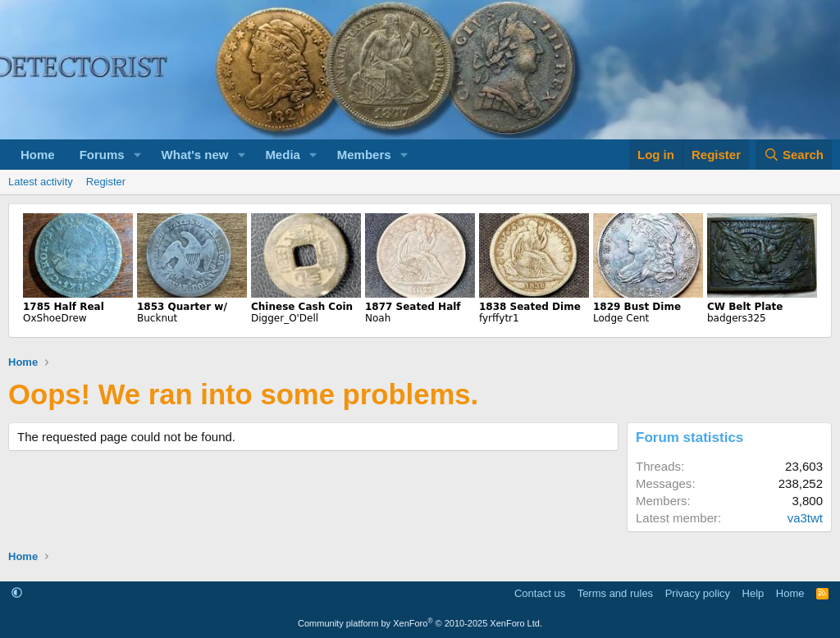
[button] (138, 155)
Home (38, 155)
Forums (102, 155)
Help (753, 593)
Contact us (540, 593)
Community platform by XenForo (420, 623)
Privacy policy (698, 593)
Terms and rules (615, 593)
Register (106, 182)
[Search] (794, 155)
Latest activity (41, 182)
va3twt (805, 518)
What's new (195, 155)
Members (364, 155)
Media (283, 155)
